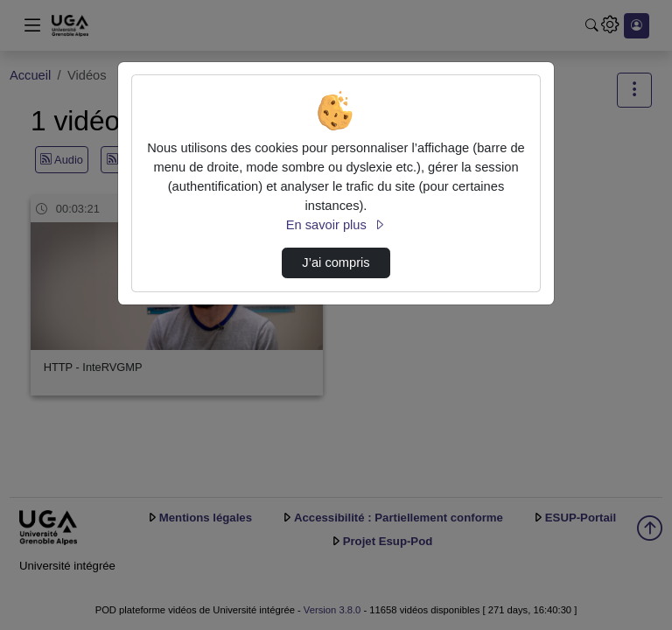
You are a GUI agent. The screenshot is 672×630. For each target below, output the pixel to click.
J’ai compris (336, 262)
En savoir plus (336, 225)
